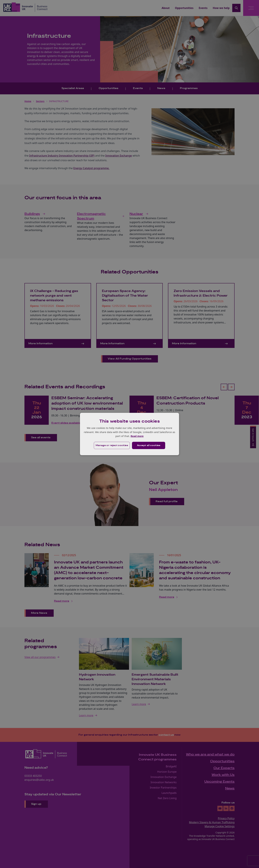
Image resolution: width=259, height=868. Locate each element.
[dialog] (129, 434)
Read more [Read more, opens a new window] (137, 436)
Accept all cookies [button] (149, 445)
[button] (112, 445)
